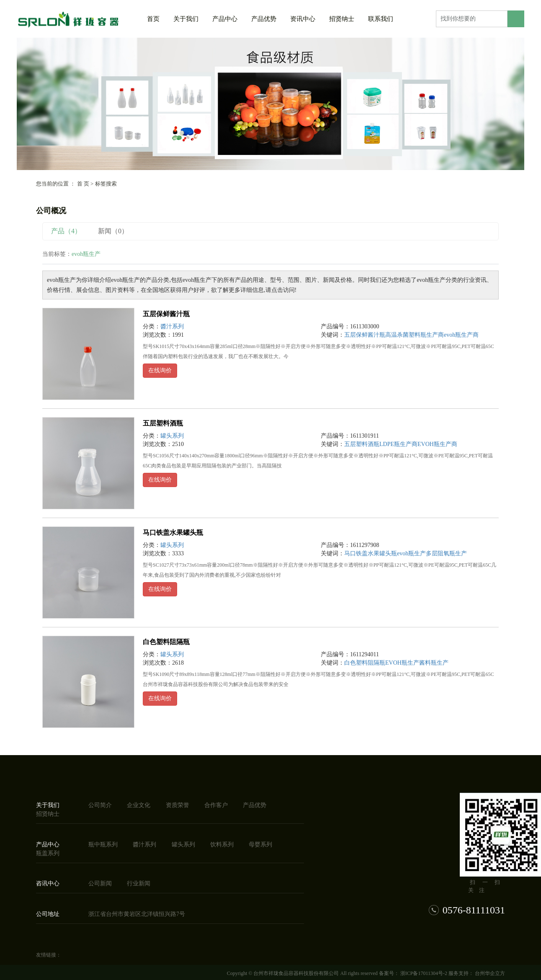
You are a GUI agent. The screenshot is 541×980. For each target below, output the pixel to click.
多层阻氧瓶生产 (446, 553)
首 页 (83, 184)
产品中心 (225, 19)
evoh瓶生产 (411, 553)
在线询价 (160, 370)
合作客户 (216, 805)
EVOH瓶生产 (402, 663)
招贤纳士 (342, 19)
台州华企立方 (489, 973)
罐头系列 (172, 436)
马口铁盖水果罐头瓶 (173, 533)
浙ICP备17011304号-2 (424, 973)
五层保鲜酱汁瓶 (166, 314)
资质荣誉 (178, 805)
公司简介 (100, 805)
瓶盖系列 (48, 853)
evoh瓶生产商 (461, 335)
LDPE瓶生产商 (398, 444)
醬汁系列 (172, 326)
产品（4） (66, 231)
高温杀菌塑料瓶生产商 (415, 335)
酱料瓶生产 (434, 663)
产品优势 (264, 19)
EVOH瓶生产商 (437, 444)
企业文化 (139, 805)
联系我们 (381, 19)
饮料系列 (222, 845)
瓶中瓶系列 (103, 845)
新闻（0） (113, 231)
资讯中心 (303, 19)
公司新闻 (100, 883)
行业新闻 (139, 883)
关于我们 (186, 19)
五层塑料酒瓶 (163, 423)
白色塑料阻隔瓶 (166, 642)
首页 (153, 19)
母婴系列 (260, 845)
